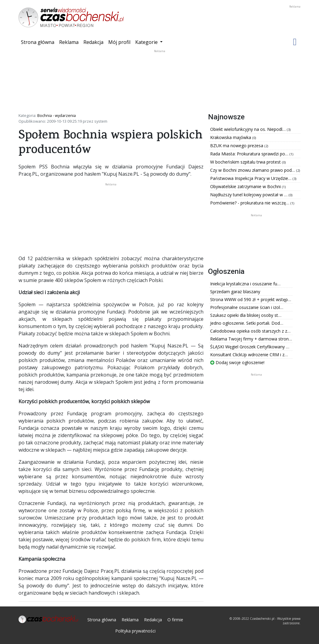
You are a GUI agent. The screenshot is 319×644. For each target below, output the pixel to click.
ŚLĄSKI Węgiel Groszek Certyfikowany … (250, 347)
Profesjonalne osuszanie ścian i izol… (247, 307)
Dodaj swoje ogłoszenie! (237, 362)
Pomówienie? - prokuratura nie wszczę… (250, 203)
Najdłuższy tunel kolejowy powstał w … (249, 195)
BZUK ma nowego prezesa (237, 146)
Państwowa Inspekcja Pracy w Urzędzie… (251, 178)
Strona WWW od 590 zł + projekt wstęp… (251, 299)
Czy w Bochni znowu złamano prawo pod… (253, 170)
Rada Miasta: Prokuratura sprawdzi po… (250, 154)
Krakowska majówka (231, 137)
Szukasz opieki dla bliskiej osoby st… (246, 315)
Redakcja (93, 42)
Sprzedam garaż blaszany (235, 292)
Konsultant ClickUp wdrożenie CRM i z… (249, 355)
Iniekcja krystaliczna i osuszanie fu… (245, 284)
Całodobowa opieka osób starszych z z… (250, 331)
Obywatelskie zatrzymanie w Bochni (246, 186)
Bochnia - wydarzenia (57, 115)
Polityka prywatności (135, 631)
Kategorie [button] (147, 42)
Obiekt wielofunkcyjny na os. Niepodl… (248, 129)
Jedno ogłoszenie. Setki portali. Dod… (247, 323)
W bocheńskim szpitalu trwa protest (246, 162)
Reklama (69, 42)
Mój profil (119, 42)
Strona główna (39, 42)
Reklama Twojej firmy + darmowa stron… (251, 339)
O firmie (175, 620)
